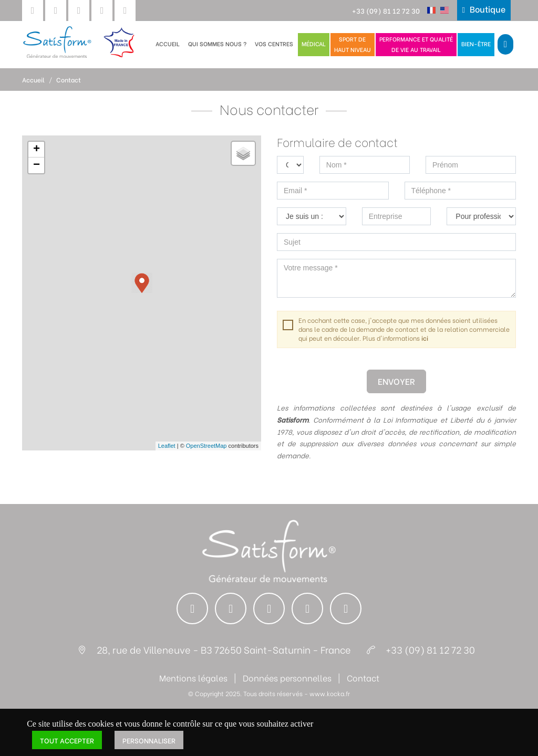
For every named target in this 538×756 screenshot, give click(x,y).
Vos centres (274, 44)
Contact (69, 80)
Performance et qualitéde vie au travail (416, 44)
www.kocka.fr (330, 693)
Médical (314, 44)
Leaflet (167, 446)
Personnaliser (149, 740)
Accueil (168, 44)
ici (425, 338)
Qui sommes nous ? (217, 44)
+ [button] (37, 150)
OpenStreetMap (206, 446)
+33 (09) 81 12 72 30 (386, 10)
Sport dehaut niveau (353, 44)
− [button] (37, 165)
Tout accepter (67, 740)
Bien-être (476, 44)
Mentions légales (193, 678)
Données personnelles (287, 678)
